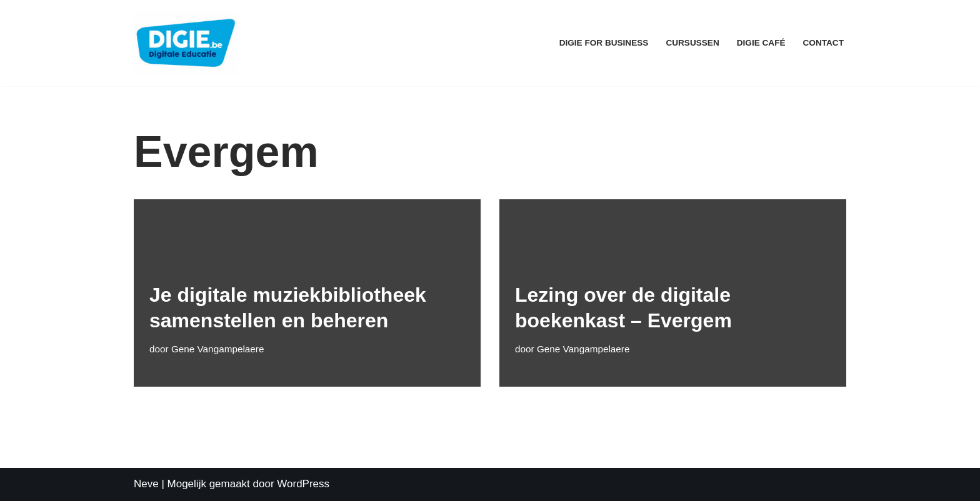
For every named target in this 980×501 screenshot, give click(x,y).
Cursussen (692, 43)
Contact (823, 43)
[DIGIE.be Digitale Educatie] (186, 43)
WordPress (303, 484)
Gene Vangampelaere (218, 349)
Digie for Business (604, 43)
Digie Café (761, 43)
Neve (146, 484)
